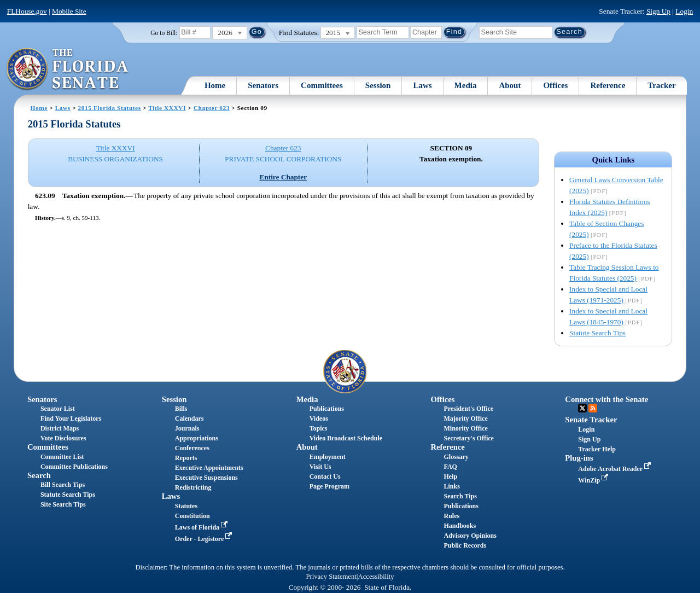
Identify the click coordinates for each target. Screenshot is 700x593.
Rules (451, 516)
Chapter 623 (212, 108)
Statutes (186, 506)
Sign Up (658, 11)
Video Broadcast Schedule (346, 438)
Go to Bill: (164, 33)
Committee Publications (74, 467)
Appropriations (197, 438)
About (510, 85)
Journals (187, 428)
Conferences (192, 448)
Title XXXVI (167, 108)
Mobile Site (69, 11)
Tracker (661, 85)
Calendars (189, 418)
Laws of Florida (202, 527)
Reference (608, 85)
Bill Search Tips (63, 485)
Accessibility (376, 577)
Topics (319, 428)
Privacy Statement (331, 577)
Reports (186, 458)
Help (450, 476)
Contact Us (325, 476)
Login (684, 11)
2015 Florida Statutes (110, 108)
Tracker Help (597, 449)
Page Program (329, 486)
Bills (181, 409)
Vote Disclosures (63, 438)
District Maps (60, 428)
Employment (328, 457)
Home (215, 85)
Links (451, 486)
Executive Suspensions (206, 478)
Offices (555, 85)
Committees (322, 85)
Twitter (582, 408)
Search (39, 475)
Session (378, 85)
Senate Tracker (591, 420)
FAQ (450, 467)
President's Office (468, 409)
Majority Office (465, 418)
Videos (319, 418)
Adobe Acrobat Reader (616, 469)
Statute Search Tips (597, 333)
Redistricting (193, 487)
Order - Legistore (205, 539)
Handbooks (460, 526)
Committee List (62, 457)
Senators (263, 85)
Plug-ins (579, 458)
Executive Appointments (209, 468)
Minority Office (465, 428)
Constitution (192, 516)
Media (466, 85)
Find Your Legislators (71, 418)
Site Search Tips (63, 504)
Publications (327, 409)
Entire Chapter (283, 177)
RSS (593, 408)
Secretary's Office (468, 438)
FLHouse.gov (27, 11)
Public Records (465, 545)
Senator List (58, 409)
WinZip (594, 480)
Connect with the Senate (606, 399)
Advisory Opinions (470, 536)
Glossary (456, 457)
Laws (422, 85)
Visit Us (320, 467)
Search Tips (460, 496)
